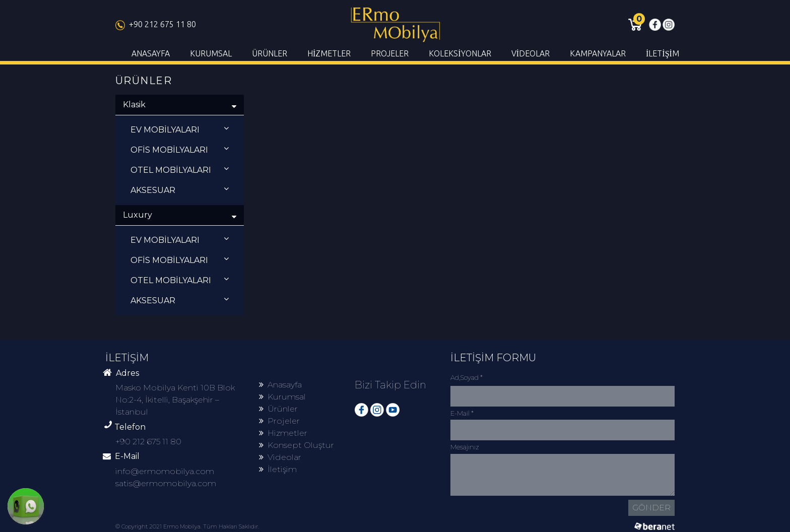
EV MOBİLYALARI (180, 129)
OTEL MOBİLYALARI (180, 170)
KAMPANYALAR (598, 53)
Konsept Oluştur (297, 445)
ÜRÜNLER (270, 53)
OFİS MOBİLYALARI (180, 149)
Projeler (279, 421)
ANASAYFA (151, 53)
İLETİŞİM (663, 53)
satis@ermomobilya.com (166, 483)
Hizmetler (283, 433)
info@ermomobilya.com (165, 471)
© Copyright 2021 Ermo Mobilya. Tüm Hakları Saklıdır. (187, 526)
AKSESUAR (180, 190)
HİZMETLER (329, 53)
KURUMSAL (211, 53)
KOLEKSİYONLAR (460, 53)
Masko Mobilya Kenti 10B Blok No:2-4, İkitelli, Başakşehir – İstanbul (175, 400)
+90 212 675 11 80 (156, 24)
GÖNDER (651, 508)
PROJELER (390, 53)
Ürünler (278, 409)
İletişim (278, 469)
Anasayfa (280, 385)
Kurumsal (282, 397)
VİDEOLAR (531, 53)
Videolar (280, 457)
